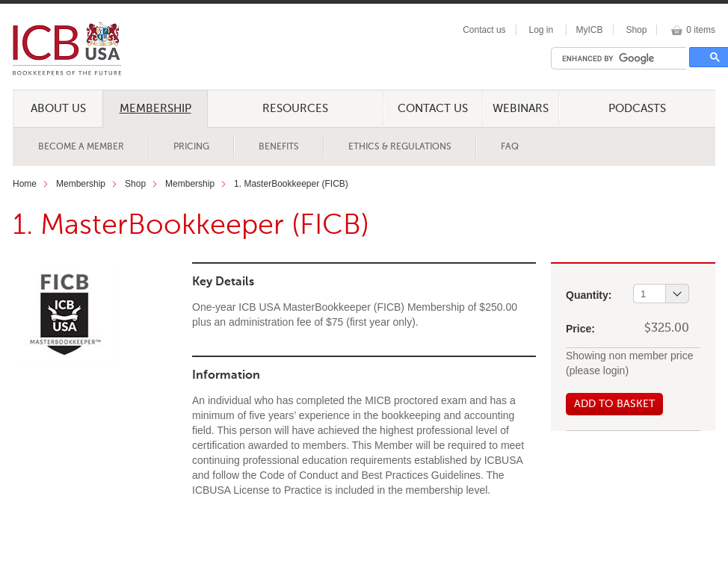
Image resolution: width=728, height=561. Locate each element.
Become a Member (81, 147)
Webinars (521, 109)
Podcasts (637, 109)
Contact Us (433, 109)
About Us (58, 109)
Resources (295, 109)
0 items (701, 30)
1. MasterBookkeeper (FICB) (291, 184)
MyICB (590, 30)
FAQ (510, 147)
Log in (541, 30)
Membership (155, 109)
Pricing (191, 147)
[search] (623, 58)
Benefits (279, 147)
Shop (636, 30)
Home (25, 184)
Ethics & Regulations (400, 147)
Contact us (484, 30)
